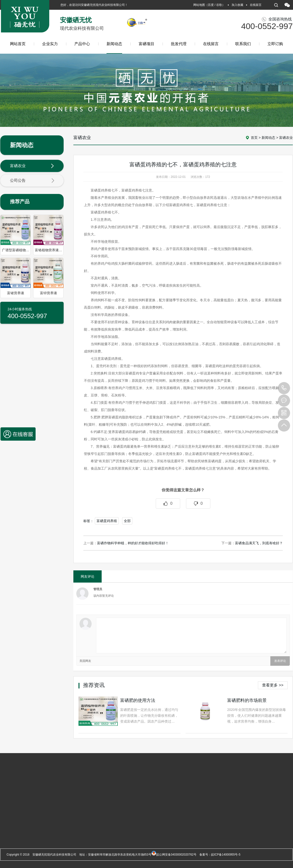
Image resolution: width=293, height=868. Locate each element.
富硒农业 (32, 166)
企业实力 (50, 44)
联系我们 (243, 44)
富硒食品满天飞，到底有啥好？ (259, 543)
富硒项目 (146, 44)
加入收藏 (237, 5)
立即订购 (275, 44)
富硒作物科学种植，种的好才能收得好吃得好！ (133, 543)
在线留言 (256, 5)
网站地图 (199, 5)
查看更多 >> (273, 685)
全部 (127, 521)
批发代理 (179, 44)
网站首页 (18, 44)
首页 (254, 138)
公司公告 (32, 181)
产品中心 (82, 44)
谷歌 (219, 5)
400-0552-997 (284, 388)
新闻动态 (114, 48)
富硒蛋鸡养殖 (107, 521)
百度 (211, 5)
